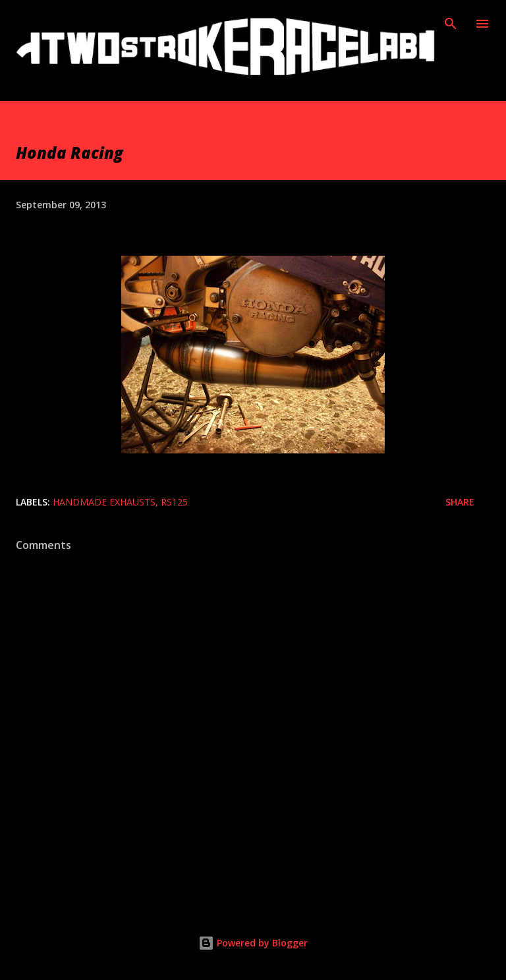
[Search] (451, 24)
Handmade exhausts (104, 502)
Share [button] (460, 502)
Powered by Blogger (253, 943)
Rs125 (174, 502)
